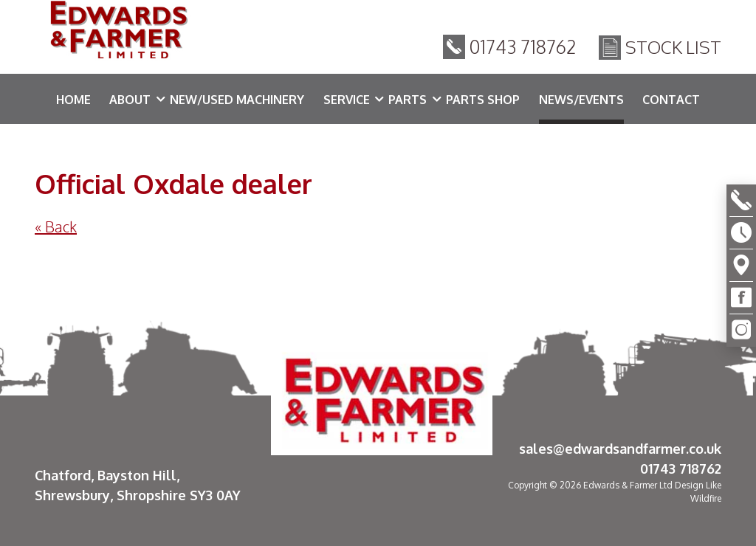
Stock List (673, 51)
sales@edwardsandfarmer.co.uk (620, 449)
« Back (56, 227)
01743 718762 (523, 51)
